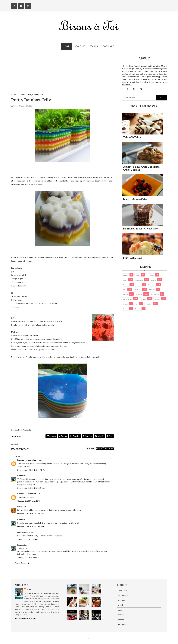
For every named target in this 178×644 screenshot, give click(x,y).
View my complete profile (25, 618)
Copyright (109, 46)
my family (139, 294)
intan (20, 506)
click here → (127, 85)
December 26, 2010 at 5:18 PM (30, 514)
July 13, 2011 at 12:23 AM (28, 558)
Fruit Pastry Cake (133, 258)
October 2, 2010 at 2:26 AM (29, 501)
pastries (157, 299)
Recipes (94, 46)
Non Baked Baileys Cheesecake (140, 229)
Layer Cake (138, 290)
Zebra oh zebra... (133, 137)
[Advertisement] (62, 74)
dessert (126, 285)
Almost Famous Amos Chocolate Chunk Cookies (141, 168)
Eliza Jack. (89, 639)
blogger (90, 449)
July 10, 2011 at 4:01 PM (28, 539)
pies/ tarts (149, 304)
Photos (125, 304)
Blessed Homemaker (27, 460)
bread (138, 275)
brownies (151, 275)
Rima (20, 475)
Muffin (126, 294)
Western (138, 309)
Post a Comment (22, 563)
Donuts (139, 285)
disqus (99, 449)
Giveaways (152, 285)
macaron (152, 290)
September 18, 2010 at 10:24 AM (31, 488)
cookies (154, 280)
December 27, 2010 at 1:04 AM (31, 527)
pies (136, 304)
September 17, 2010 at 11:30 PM (31, 470)
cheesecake (139, 280)
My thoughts (127, 299)
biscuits (126, 275)
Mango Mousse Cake (135, 199)
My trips (143, 299)
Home (67, 46)
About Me (80, 46)
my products (155, 294)
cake (125, 280)
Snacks (125, 309)
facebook (109, 449)
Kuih (125, 290)
